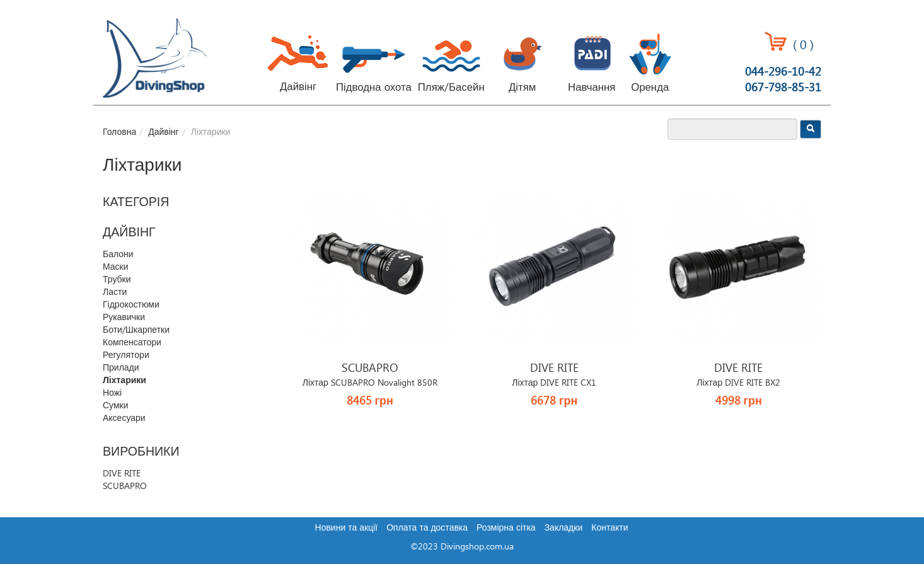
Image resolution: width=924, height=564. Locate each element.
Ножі (112, 393)
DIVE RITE (122, 474)
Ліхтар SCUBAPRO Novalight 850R (370, 383)
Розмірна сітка (506, 528)
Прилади (121, 368)
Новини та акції (347, 528)
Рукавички (124, 318)
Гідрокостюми (131, 305)
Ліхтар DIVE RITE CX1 (554, 383)
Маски (116, 267)
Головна (119, 132)
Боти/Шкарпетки (136, 330)
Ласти (115, 292)
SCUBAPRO (125, 486)
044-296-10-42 (783, 72)
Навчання (592, 88)
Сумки (116, 406)
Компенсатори (132, 343)
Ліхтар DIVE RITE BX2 (738, 383)
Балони (118, 255)
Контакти (609, 528)
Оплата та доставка (427, 528)
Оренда (650, 88)
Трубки (117, 280)
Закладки (564, 528)
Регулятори (126, 355)
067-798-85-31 (783, 88)
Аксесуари (124, 418)
